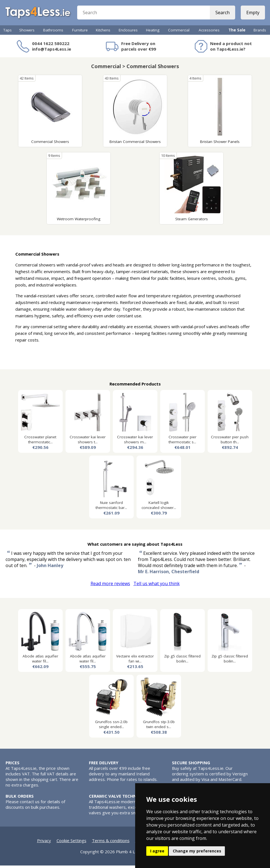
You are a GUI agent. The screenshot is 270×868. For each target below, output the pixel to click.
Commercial (179, 33)
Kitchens (103, 33)
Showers (27, 33)
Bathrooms (53, 33)
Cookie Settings (71, 843)
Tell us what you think (157, 586)
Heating (153, 33)
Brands (260, 33)
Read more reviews (110, 586)
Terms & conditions (111, 843)
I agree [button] (157, 851)
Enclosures (128, 33)
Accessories (209, 33)
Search (222, 14)
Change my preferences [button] (197, 851)
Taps (8, 33)
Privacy (44, 843)
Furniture (80, 33)
